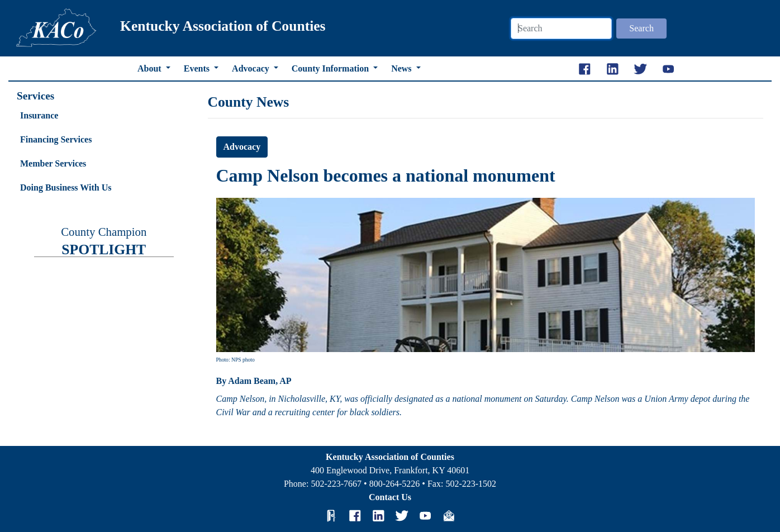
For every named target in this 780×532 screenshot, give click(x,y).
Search (641, 28)
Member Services (53, 163)
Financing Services (56, 139)
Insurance (39, 115)
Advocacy (252, 68)
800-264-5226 (395, 484)
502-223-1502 (471, 484)
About (151, 68)
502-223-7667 (336, 484)
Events (198, 68)
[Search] (561, 28)
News (402, 68)
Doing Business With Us (66, 187)
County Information (331, 68)
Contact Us (390, 497)
